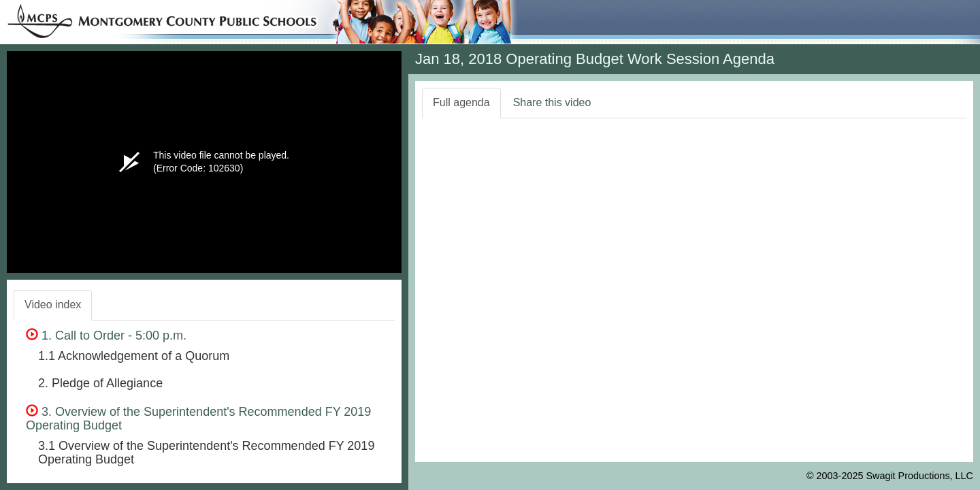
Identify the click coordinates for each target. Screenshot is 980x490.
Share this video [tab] (552, 102)
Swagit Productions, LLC (919, 476)
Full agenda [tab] (461, 102)
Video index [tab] (53, 305)
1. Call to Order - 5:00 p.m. (106, 336)
